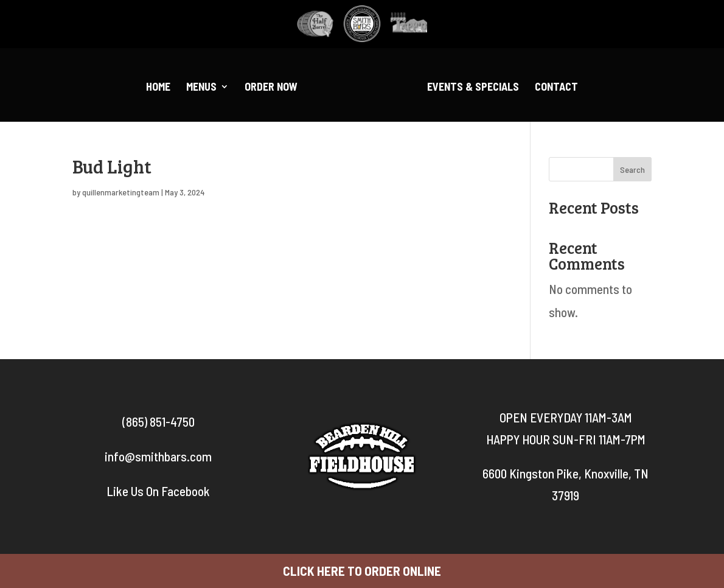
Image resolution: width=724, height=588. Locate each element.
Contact (556, 88)
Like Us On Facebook (158, 491)
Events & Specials (473, 88)
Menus (201, 88)
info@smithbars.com (158, 456)
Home (158, 88)
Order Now (271, 88)
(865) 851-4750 (158, 422)
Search (632, 170)
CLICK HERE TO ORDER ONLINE (362, 571)
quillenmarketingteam (121, 192)
